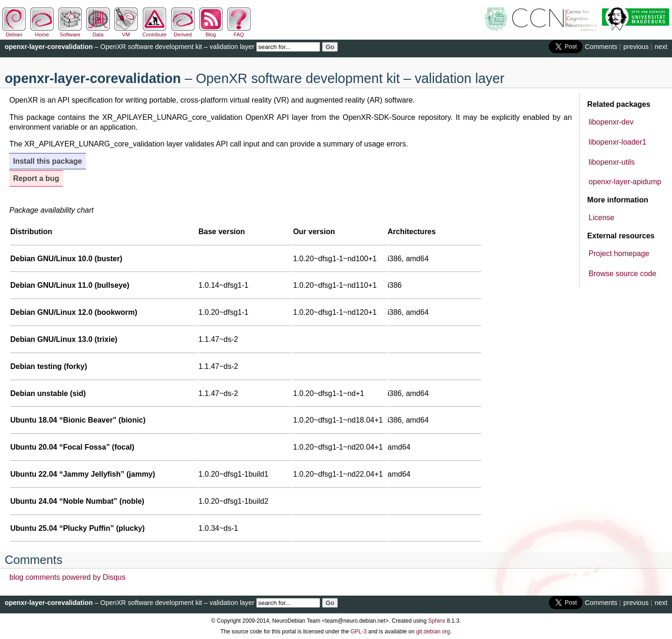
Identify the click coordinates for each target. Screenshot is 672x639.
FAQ (239, 32)
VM (126, 32)
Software (70, 32)
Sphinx (437, 621)
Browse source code (622, 274)
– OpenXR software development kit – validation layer (129, 47)
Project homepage (619, 254)
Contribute (154, 32)
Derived (183, 32)
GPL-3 (359, 632)
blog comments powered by (67, 577)
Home (42, 32)
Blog (211, 32)
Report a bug (36, 178)
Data (98, 32)
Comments (601, 47)
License (601, 218)
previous (636, 47)
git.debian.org (433, 632)
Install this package (48, 161)
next (661, 47)
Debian (14, 32)
